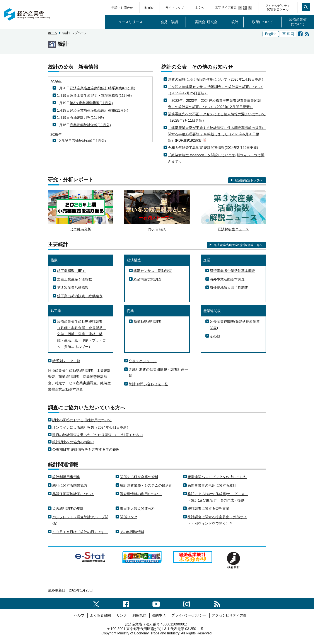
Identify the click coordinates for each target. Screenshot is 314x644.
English (149, 8)
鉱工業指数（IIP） (72, 271)
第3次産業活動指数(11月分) (91, 103)
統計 (235, 22)
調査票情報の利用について (141, 494)
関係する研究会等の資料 (139, 477)
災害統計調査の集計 (68, 509)
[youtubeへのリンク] (156, 603)
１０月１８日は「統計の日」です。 (80, 532)
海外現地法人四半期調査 (229, 288)
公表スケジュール (143, 361)
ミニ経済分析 (81, 229)
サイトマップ (175, 8)
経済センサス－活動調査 (153, 271)
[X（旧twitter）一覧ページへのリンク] (96, 603)
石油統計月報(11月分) (87, 118)
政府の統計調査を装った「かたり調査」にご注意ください (98, 435)
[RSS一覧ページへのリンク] (217, 603)
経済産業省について (298, 22)
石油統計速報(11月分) (89, 141)
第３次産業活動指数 (73, 288)
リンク (122, 615)
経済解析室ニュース (233, 229)
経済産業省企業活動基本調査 (232, 271)
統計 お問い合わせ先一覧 (148, 384)
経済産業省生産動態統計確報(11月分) (99, 110)
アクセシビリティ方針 (229, 615)
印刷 (288, 34)
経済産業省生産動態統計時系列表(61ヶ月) (102, 88)
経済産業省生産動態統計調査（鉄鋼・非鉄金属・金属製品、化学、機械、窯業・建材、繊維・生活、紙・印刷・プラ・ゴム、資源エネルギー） (82, 334)
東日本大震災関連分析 (137, 509)
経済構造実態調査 (147, 279)
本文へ (200, 8)
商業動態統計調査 (147, 322)
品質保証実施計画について (73, 494)
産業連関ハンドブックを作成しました (217, 477)
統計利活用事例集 (66, 477)
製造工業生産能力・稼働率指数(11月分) (101, 96)
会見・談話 (169, 22)
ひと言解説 (157, 229)
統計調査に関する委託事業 (208, 509)
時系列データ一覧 (66, 361)
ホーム (53, 33)
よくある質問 (100, 615)
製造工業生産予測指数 (75, 279)
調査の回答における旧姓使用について (82, 420)
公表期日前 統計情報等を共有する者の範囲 (86, 449)
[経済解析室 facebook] (300, 34)
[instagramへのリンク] (187, 603)
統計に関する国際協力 (70, 485)
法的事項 (159, 615)
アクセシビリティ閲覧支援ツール (278, 8)
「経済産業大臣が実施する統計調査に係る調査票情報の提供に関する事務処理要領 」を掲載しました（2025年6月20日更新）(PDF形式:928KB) (217, 134)
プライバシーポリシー (189, 615)
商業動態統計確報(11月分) (90, 125)
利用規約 (139, 615)
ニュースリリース (129, 22)
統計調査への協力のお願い (73, 442)
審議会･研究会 (206, 22)
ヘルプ (79, 615)
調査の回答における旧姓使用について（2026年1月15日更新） (217, 79)
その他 (215, 336)
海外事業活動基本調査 (227, 279)
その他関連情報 (132, 532)
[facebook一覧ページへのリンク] (126, 603)
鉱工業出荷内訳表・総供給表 (80, 296)
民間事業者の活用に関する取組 (212, 485)
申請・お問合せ (122, 8)
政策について (263, 22)
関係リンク (129, 517)
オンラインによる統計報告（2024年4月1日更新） (91, 427)
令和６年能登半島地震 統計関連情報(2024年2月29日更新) (213, 148)
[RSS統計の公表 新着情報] (307, 34)
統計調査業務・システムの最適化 (146, 485)
